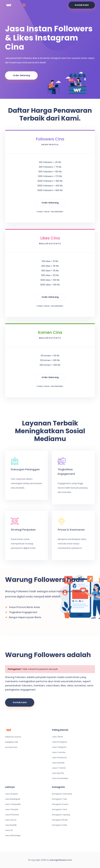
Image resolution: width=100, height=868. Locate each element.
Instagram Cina (59, 809)
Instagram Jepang (61, 815)
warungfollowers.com (61, 860)
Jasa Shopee (11, 794)
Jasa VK (9, 830)
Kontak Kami (82, 5)
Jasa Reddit (11, 825)
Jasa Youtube (59, 752)
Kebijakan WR (12, 742)
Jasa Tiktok (57, 737)
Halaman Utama (13, 737)
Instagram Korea (60, 804)
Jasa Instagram (60, 742)
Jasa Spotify (58, 773)
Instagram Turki (59, 799)
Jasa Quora (11, 820)
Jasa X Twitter (59, 768)
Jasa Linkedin (58, 763)
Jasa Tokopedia (13, 804)
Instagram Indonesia (62, 794)
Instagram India (60, 825)
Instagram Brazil (60, 820)
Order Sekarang (21, 75)
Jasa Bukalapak (13, 799)
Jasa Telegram (59, 747)
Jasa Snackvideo (60, 778)
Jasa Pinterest (12, 815)
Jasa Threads (12, 809)
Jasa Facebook (59, 758)
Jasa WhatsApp (13, 835)
